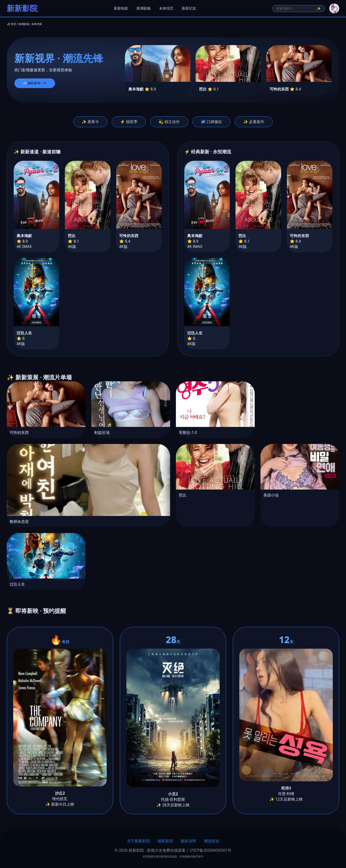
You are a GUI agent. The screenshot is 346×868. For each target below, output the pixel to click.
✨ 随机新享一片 (35, 83)
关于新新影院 (138, 841)
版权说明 (188, 841)
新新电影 (121, 8)
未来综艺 (166, 8)
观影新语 (165, 841)
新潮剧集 (144, 8)
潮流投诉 (211, 841)
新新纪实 (189, 8)
